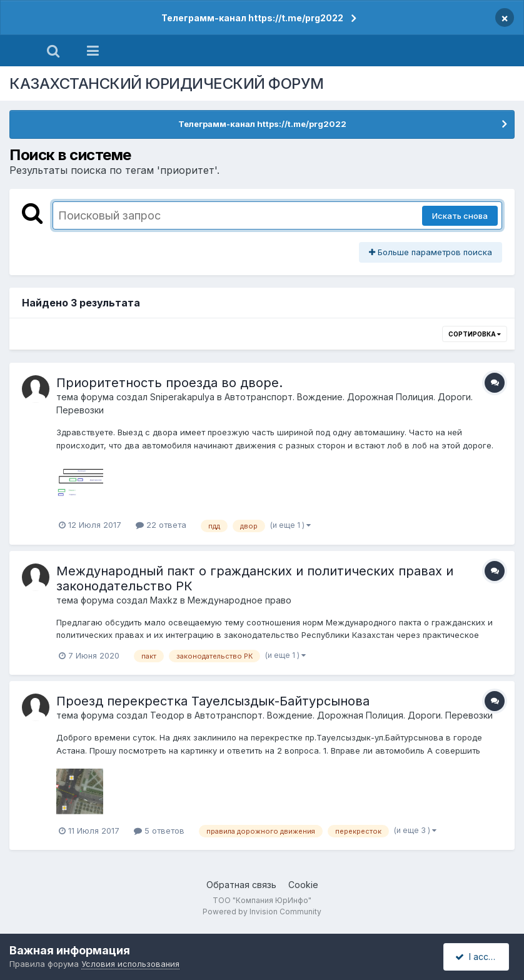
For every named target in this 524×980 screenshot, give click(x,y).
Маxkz (164, 600)
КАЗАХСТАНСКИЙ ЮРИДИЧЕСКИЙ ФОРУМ (167, 83)
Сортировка (475, 334)
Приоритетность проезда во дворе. (169, 383)
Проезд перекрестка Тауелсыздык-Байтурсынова (213, 701)
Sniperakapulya (182, 397)
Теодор (167, 715)
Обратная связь (241, 885)
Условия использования (130, 964)
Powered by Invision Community (262, 912)
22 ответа (161, 525)
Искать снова (460, 216)
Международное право (239, 600)
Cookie (303, 885)
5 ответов (159, 831)
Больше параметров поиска (431, 252)
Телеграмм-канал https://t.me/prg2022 (252, 18)
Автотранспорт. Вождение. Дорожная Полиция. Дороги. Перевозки (344, 715)
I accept (478, 957)
